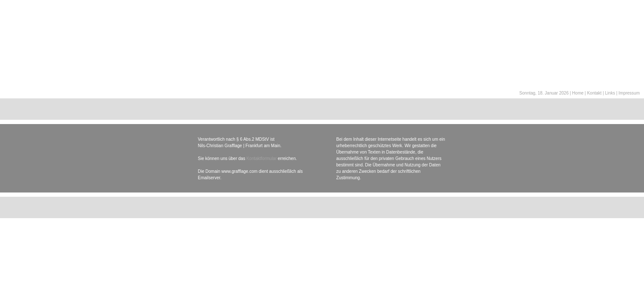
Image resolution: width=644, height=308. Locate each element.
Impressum (629, 93)
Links (610, 93)
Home (578, 93)
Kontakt (594, 93)
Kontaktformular (261, 158)
